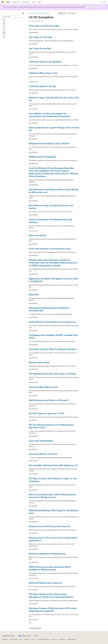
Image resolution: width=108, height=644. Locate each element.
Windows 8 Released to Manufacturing (47, 554)
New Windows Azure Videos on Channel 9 (49, 400)
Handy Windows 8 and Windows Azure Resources (52, 322)
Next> (30, 623)
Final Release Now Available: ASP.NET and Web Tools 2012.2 (53, 336)
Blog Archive (36, 13)
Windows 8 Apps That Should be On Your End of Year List (54, 99)
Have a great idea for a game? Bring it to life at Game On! (54, 129)
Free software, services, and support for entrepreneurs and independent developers (50, 115)
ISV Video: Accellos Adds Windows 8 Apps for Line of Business (53, 480)
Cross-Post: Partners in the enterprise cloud (50, 249)
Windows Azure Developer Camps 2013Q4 (49, 143)
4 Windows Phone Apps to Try (43, 73)
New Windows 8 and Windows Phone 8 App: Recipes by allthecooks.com (54, 191)
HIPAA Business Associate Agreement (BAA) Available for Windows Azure (50, 568)
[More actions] (78, 13)
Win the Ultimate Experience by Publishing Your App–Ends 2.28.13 (51, 426)
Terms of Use (55, 639)
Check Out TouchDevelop (41, 441)
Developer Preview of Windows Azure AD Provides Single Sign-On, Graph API (53, 609)
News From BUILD (37, 235)
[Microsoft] (3, 2)
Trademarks (62, 639)
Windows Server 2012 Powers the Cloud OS (49, 526)
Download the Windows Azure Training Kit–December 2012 (49, 309)
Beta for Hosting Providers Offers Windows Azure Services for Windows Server (52, 496)
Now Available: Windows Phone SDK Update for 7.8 (53, 465)
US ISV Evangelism (45, 13)
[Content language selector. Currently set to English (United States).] (9, 636)
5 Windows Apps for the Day (42, 86)
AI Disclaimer (5, 639)
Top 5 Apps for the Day (40, 48)
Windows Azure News (39, 362)
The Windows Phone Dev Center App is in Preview (52, 374)
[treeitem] (13, 19)
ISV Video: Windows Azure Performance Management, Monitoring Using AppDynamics (51, 595)
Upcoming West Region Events (43, 387)
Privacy (33, 639)
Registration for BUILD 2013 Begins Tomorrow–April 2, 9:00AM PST (53, 280)
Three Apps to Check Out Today (44, 26)
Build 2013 (34, 294)
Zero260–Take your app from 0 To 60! (47, 413)
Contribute (27, 639)
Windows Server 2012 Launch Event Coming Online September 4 (53, 539)
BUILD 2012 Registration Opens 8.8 (45, 583)
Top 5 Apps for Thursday (40, 37)
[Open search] (101, 2)
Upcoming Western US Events (43, 454)
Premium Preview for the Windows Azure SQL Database (50, 221)
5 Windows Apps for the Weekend (45, 62)
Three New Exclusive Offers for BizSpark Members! (53, 349)
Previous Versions (14, 639)
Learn (30, 13)
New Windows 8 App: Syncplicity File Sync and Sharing (51, 207)
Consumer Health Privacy (43, 639)
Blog (20, 639)
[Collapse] (23, 13)
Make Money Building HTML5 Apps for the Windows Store (54, 512)
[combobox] (13, 16)
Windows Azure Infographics (42, 157)
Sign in (105, 2)
